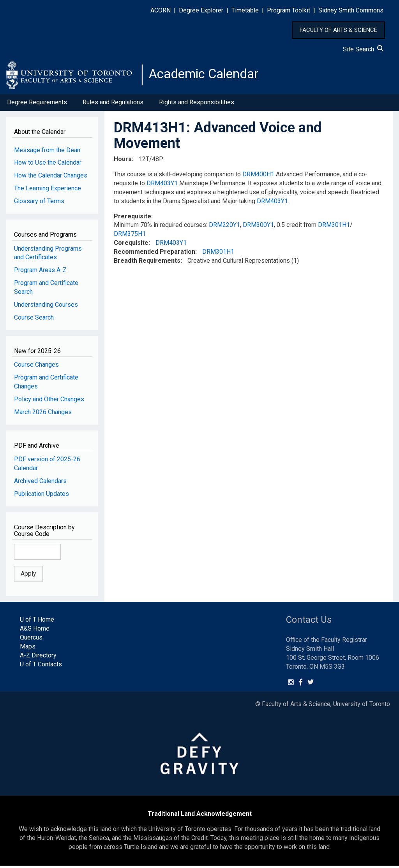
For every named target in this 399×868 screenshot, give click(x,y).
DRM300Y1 (258, 227)
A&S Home (35, 631)
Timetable (245, 10)
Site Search (363, 49)
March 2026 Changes (43, 414)
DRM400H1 (258, 177)
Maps (28, 649)
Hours (123, 161)
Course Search (34, 320)
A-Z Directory (38, 658)
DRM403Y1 (162, 185)
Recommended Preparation (154, 254)
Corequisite (131, 245)
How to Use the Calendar (48, 165)
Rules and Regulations (113, 105)
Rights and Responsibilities (197, 105)
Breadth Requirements (147, 263)
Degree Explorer (201, 10)
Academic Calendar (210, 76)
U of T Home (37, 622)
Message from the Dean (47, 152)
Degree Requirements (37, 105)
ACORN (161, 10)
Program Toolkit (289, 10)
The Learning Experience (48, 191)
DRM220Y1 (224, 227)
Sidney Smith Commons (351, 10)
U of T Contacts (41, 667)
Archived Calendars (40, 483)
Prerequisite (132, 218)
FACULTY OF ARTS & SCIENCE (338, 30)
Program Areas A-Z (40, 272)
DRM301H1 (334, 227)
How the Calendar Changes (51, 178)
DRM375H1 (130, 236)
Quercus (31, 640)
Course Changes (36, 367)
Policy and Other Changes (49, 401)
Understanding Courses (46, 307)
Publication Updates (41, 496)
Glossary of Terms (39, 203)
